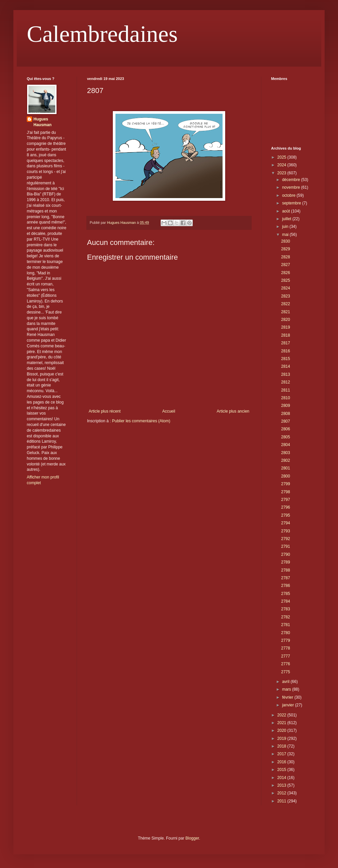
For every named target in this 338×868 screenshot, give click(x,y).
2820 (286, 320)
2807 (286, 421)
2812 (286, 382)
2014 (282, 778)
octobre (289, 195)
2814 (286, 366)
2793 (286, 531)
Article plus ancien (233, 411)
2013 (282, 785)
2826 (286, 273)
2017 (282, 754)
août (287, 211)
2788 (286, 570)
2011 (282, 801)
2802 (286, 460)
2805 (286, 437)
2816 (286, 351)
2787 (286, 578)
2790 (286, 554)
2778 (286, 648)
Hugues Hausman (43, 122)
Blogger (192, 838)
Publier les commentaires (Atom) (141, 421)
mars (287, 689)
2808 (286, 414)
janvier (289, 705)
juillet (287, 219)
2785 (286, 594)
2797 (286, 500)
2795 (286, 515)
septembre (292, 203)
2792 (286, 539)
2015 (282, 770)
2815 (286, 359)
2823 (286, 296)
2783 (286, 609)
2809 (286, 406)
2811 (286, 390)
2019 (282, 739)
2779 (286, 640)
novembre (292, 187)
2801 (286, 468)
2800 (286, 476)
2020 (282, 730)
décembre (292, 180)
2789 (286, 562)
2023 (282, 173)
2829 (286, 249)
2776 (286, 664)
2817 (286, 343)
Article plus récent (105, 411)
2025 (282, 157)
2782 (286, 617)
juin (286, 227)
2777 (286, 656)
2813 (286, 374)
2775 (286, 672)
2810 (286, 398)
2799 (286, 484)
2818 (286, 335)
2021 (282, 723)
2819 (286, 327)
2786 (286, 586)
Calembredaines (102, 34)
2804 (286, 445)
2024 (282, 165)
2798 (286, 492)
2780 (286, 633)
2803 (286, 453)
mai (286, 235)
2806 (286, 429)
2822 (286, 304)
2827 (286, 265)
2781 (286, 625)
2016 (282, 762)
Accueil (169, 411)
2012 (282, 793)
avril (286, 682)
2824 (286, 288)
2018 (282, 746)
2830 (286, 241)
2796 (286, 507)
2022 (282, 715)
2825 (286, 280)
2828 (286, 257)
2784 (286, 601)
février (288, 697)
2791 (286, 546)
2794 (286, 523)
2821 (286, 312)
